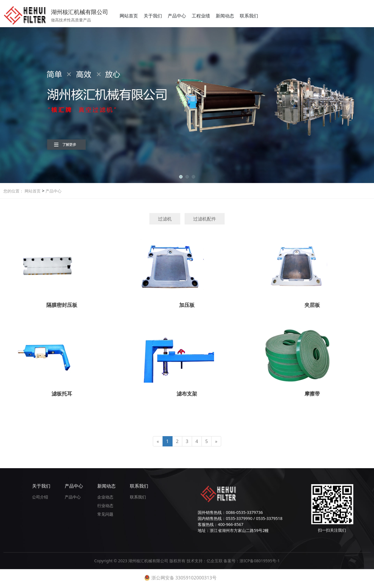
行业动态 (105, 505)
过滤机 (165, 219)
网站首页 (129, 16)
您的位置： (13, 191)
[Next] (216, 441)
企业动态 (105, 497)
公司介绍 (40, 497)
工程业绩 (201, 16)
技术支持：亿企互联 (205, 561)
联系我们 (249, 16)
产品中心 (177, 16)
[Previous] (158, 441)
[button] (181, 177)
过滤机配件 (205, 219)
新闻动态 (225, 16)
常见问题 (105, 514)
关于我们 (153, 16)
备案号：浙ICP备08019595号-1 (252, 561)
